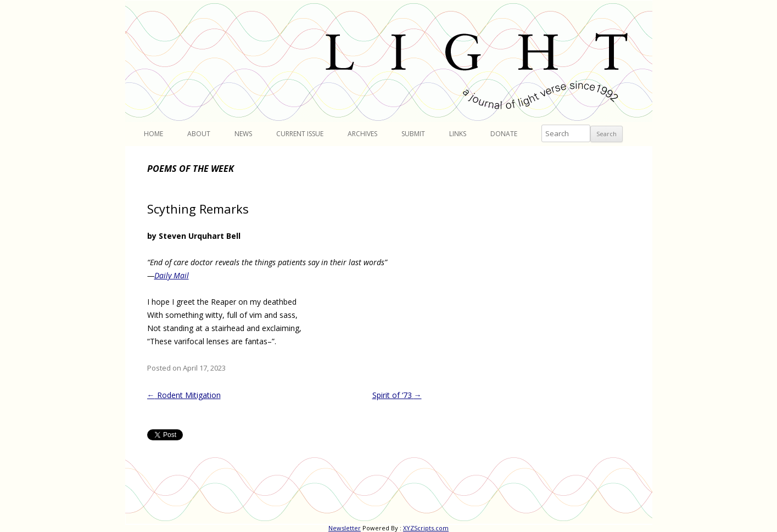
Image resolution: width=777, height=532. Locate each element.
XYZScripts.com (426, 528)
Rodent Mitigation (184, 395)
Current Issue (300, 134)
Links (458, 134)
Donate (504, 134)
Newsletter (345, 528)
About (199, 134)
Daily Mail (172, 275)
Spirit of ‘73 (397, 395)
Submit (413, 134)
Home (153, 134)
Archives (362, 134)
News (243, 134)
